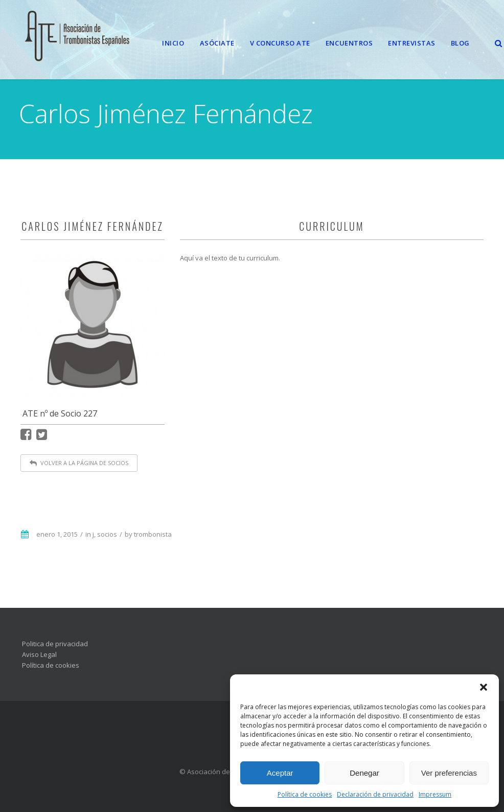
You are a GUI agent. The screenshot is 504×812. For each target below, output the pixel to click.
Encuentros (349, 43)
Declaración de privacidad (375, 794)
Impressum (435, 794)
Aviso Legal (39, 654)
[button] (484, 687)
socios (107, 534)
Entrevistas (412, 43)
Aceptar (280, 773)
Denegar (364, 773)
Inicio (173, 43)
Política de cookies (305, 794)
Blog (460, 43)
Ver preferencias (449, 773)
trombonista (153, 534)
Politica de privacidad (55, 644)
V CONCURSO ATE (280, 43)
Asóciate (217, 43)
